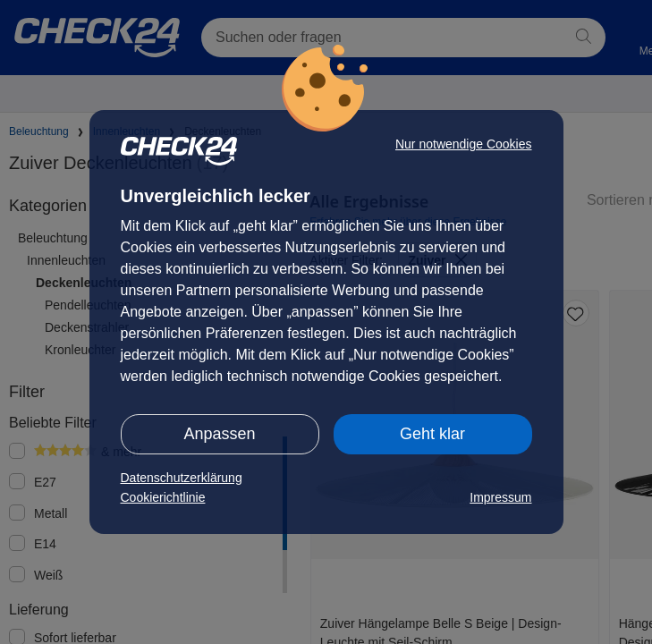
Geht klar (432, 434)
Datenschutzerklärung (182, 478)
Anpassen (219, 434)
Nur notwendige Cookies (464, 144)
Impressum (500, 497)
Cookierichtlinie (163, 497)
